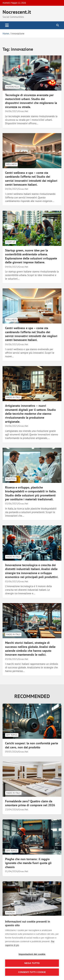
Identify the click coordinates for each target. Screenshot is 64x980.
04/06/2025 (11, 111)
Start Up (11, 242)
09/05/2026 (11, 752)
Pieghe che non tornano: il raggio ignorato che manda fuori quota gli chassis (28, 863)
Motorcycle (12, 87)
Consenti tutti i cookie (32, 972)
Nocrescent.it (17, 12)
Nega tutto (32, 963)
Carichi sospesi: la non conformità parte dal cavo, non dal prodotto (32, 745)
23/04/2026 (11, 809)
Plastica (11, 479)
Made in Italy (13, 397)
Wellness (11, 164)
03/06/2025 (11, 504)
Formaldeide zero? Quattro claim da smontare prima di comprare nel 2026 (30, 803)
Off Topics (12, 735)
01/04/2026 (11, 871)
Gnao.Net (23, 111)
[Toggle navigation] (7, 25)
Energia (10, 913)
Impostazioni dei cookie (32, 954)
